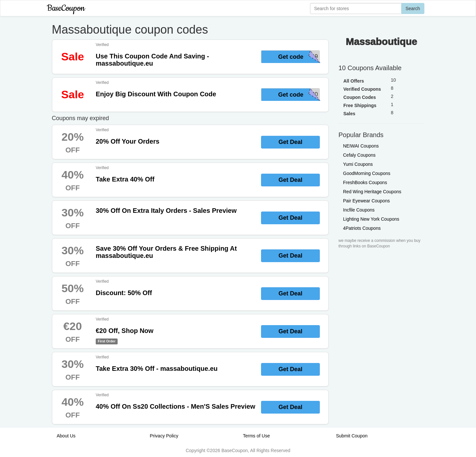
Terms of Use (256, 436)
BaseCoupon (66, 8)
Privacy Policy (164, 436)
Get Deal (290, 142)
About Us (66, 436)
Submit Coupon (352, 436)
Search (413, 8)
